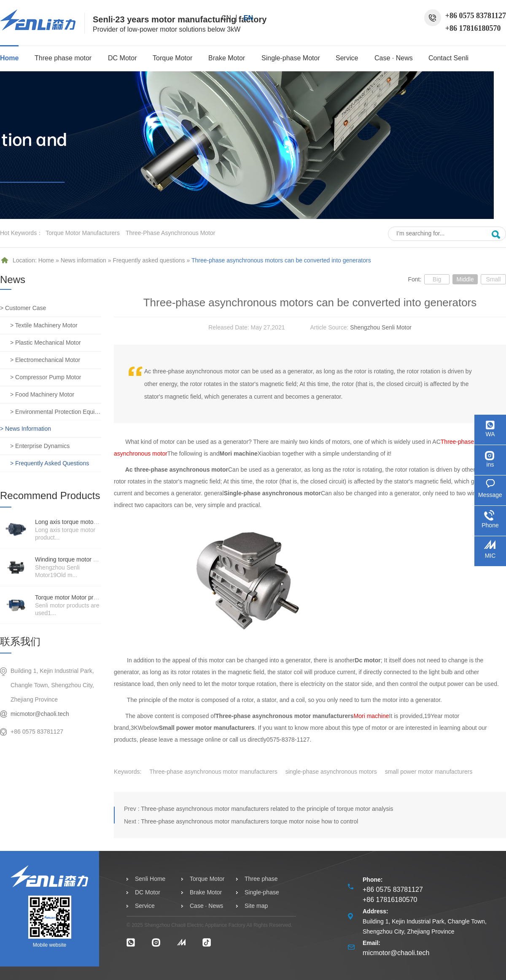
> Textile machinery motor (44, 325)
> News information (26, 429)
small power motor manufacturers (429, 772)
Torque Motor (172, 58)
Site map (256, 906)
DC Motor (122, 58)
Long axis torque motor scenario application (92, 522)
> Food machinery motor (42, 394)
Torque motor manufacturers (83, 233)
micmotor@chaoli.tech (40, 714)
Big (437, 279)
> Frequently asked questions (50, 463)
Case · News (394, 58)
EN (248, 18)
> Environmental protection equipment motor (56, 412)
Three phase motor (63, 58)
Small (493, 279)
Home (9, 58)
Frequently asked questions (149, 260)
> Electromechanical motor (45, 360)
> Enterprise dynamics (40, 446)
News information (83, 260)
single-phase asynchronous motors (331, 772)
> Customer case (23, 308)
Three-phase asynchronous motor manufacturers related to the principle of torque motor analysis (267, 809)
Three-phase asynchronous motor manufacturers (213, 772)
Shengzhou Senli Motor (381, 327)
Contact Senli (448, 58)
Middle (465, 279)
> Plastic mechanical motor (46, 343)
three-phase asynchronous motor (170, 233)
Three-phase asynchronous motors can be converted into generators (281, 260)
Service (347, 58)
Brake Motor (227, 58)
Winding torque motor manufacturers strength (94, 559)
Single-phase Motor (291, 58)
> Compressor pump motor (46, 377)
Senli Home (150, 879)
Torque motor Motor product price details (88, 597)
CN (226, 18)
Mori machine (371, 716)
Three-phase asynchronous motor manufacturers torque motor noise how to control (249, 821)
